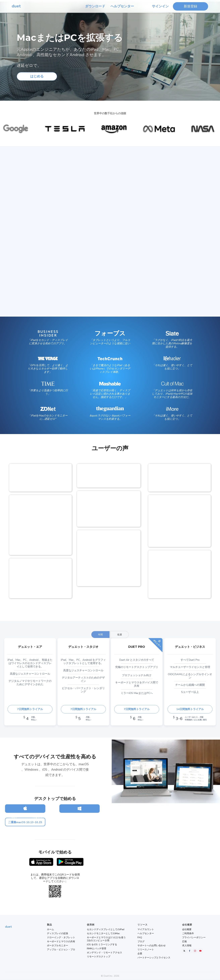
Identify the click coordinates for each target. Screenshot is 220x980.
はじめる (37, 78)
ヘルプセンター (122, 6)
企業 (140, 954)
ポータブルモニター (58, 946)
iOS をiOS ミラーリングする (102, 945)
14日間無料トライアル (190, 709)
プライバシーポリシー (194, 938)
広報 (184, 942)
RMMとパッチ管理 (97, 949)
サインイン (160, 6)
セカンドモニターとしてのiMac (103, 934)
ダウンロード (95, 6)
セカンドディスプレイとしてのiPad (106, 929)
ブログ (141, 942)
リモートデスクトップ (99, 957)
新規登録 (190, 6)
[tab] (100, 635)
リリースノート (146, 950)
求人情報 (187, 946)
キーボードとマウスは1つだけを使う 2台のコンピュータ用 (106, 939)
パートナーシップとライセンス (154, 958)
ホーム (50, 929)
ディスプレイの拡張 (58, 934)
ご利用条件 (188, 934)
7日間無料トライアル (30, 709)
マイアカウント (146, 929)
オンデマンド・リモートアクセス (104, 953)
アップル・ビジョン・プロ (61, 950)
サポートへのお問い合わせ (152, 946)
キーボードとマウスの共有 (61, 942)
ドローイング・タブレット (61, 938)
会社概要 (187, 929)
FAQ (140, 938)
